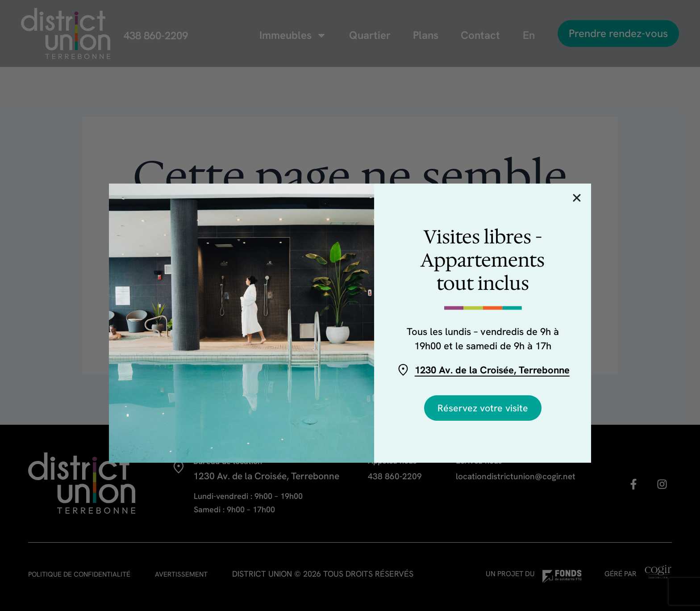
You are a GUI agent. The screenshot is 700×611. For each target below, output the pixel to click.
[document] (350, 305)
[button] (577, 198)
